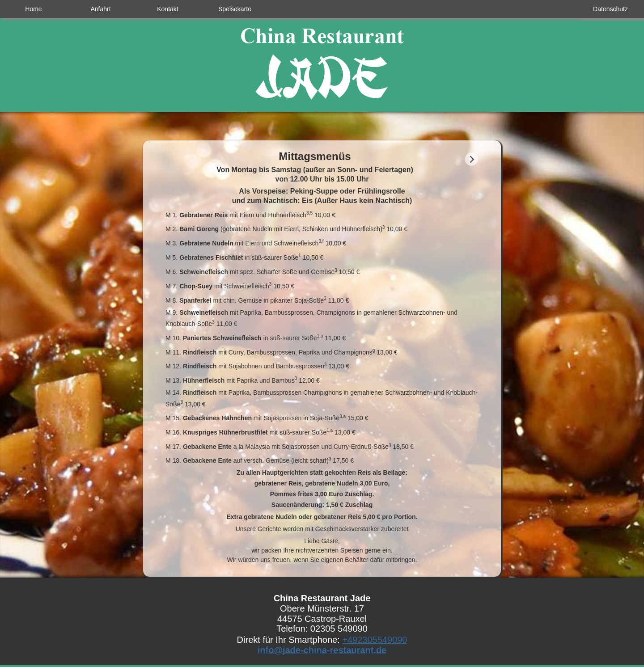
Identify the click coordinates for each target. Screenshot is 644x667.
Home (33, 9)
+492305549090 (375, 640)
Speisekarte (235, 9)
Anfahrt (100, 9)
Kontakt (167, 9)
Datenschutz (610, 9)
